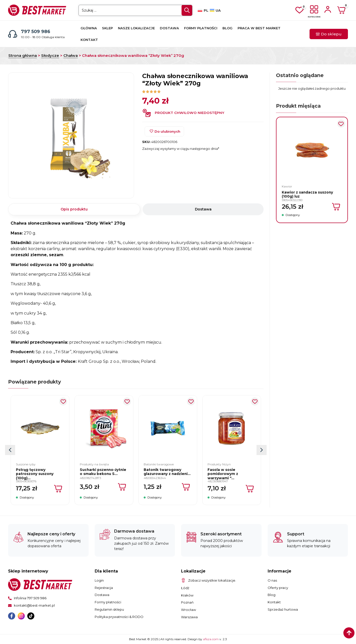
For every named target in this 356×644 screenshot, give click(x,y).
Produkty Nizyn (219, 464)
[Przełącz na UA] (215, 10)
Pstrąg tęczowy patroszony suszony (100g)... (35, 474)
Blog (227, 28)
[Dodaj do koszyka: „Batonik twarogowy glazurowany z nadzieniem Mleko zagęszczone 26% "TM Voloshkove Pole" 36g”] (186, 487)
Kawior (287, 186)
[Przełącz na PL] (203, 10)
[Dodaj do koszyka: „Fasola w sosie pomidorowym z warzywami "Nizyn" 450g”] (250, 489)
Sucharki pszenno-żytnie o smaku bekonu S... (103, 472)
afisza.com (211, 639)
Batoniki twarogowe (159, 464)
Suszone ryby (26, 464)
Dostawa (169, 28)
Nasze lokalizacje (136, 28)
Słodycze (50, 56)
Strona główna (23, 56)
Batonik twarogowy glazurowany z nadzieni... (167, 472)
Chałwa (71, 56)
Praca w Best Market (259, 28)
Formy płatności (201, 28)
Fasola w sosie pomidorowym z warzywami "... (223, 474)
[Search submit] (187, 10)
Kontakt (89, 40)
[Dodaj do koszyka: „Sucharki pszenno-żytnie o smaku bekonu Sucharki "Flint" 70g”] (122, 487)
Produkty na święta (94, 464)
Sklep (107, 28)
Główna (89, 28)
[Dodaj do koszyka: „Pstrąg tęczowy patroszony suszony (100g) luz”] (58, 489)
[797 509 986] (13, 34)
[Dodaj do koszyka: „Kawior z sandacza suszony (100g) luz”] (336, 207)
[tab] (74, 209)
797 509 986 (36, 31)
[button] (262, 450)
